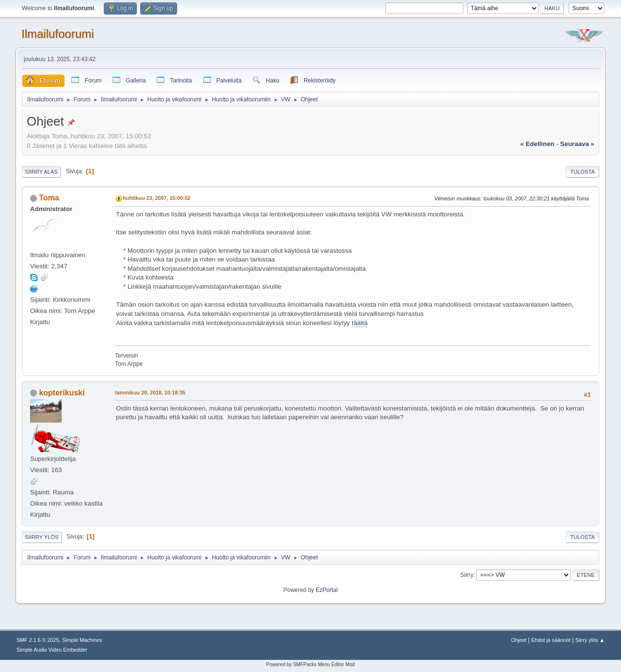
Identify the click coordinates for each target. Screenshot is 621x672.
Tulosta (582, 172)
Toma (49, 198)
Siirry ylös (42, 537)
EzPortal (327, 590)
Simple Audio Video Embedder (52, 650)
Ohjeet (519, 640)
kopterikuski (62, 393)
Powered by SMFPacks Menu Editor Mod (311, 664)
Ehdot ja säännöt (551, 640)
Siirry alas (41, 172)
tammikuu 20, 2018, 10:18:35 (150, 393)
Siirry (466, 575)
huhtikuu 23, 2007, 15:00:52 (157, 198)
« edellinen (537, 144)
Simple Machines (82, 640)
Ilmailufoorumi (57, 34)
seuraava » (577, 144)
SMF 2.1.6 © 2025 (38, 640)
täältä (360, 323)
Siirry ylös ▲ (590, 640)
